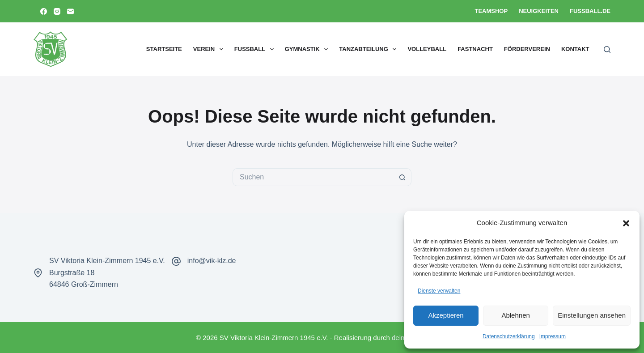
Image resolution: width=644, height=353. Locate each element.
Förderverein (527, 49)
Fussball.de (590, 11)
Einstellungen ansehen (592, 315)
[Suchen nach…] (313, 177)
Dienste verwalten (439, 291)
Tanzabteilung (369, 49)
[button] (626, 223)
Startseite (164, 49)
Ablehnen (515, 315)
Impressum (553, 336)
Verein (210, 49)
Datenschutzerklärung (509, 336)
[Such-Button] (402, 177)
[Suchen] (607, 49)
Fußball (256, 49)
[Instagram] (57, 11)
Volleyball (427, 49)
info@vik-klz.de (212, 261)
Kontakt (575, 49)
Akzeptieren (446, 315)
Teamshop (491, 11)
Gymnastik (308, 49)
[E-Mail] (70, 11)
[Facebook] (44, 11)
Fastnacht (475, 49)
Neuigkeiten (539, 11)
